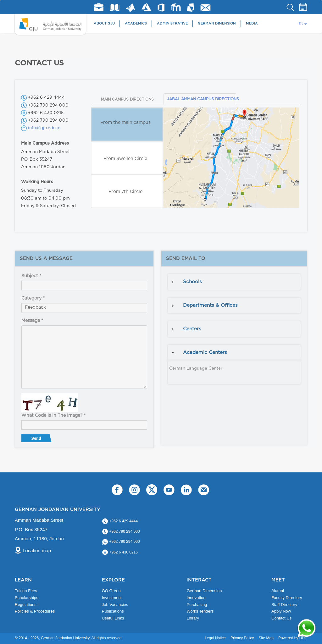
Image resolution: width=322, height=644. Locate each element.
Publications (113, 611)
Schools (192, 282)
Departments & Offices (210, 305)
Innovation (196, 598)
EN (301, 24)
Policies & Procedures (35, 611)
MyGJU (191, 7)
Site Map (266, 638)
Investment (112, 598)
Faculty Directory (287, 598)
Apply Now (281, 611)
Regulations (26, 605)
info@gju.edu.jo (44, 128)
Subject (31, 276)
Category (33, 298)
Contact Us (281, 618)
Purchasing (197, 605)
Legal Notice (215, 638)
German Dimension (217, 23)
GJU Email (205, 8)
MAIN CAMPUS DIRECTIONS (127, 99)
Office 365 (161, 8)
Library (115, 7)
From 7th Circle (125, 192)
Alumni (278, 591)
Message (32, 321)
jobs (99, 7)
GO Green (111, 591)
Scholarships (26, 598)
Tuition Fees (26, 591)
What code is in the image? (53, 416)
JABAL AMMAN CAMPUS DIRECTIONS (202, 99)
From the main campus (125, 123)
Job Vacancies (115, 605)
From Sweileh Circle (125, 159)
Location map (37, 550)
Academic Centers (205, 352)
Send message (37, 440)
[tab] (234, 282)
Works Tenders (200, 611)
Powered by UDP (293, 638)
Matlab (130, 8)
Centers (192, 329)
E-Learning (176, 7)
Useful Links (113, 618)
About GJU (104, 23)
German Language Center (196, 369)
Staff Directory (284, 605)
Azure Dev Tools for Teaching (146, 7)
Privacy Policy (242, 638)
